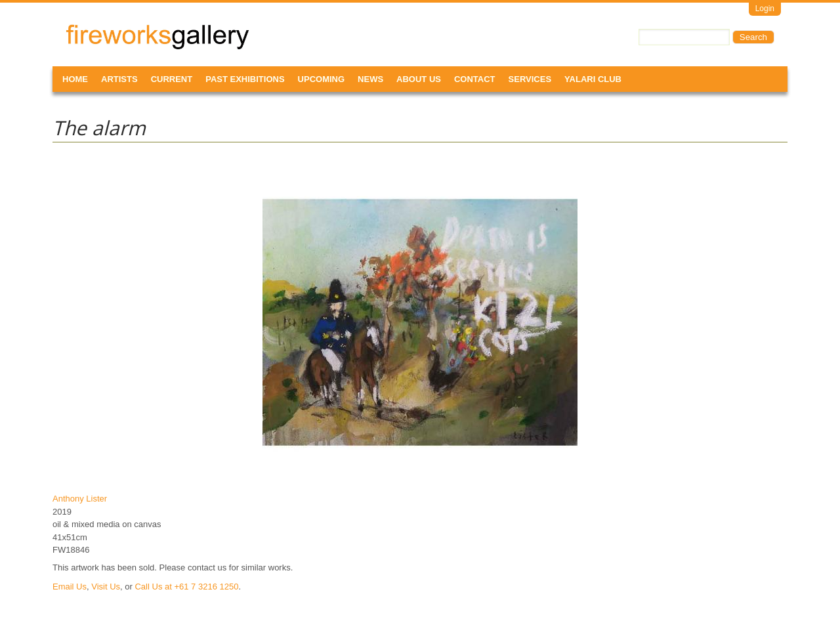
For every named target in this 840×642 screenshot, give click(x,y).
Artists (119, 79)
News (370, 79)
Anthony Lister (80, 499)
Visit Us (106, 587)
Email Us (70, 587)
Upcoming (322, 79)
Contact (475, 79)
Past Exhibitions (245, 79)
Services (530, 79)
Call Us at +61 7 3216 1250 (186, 587)
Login (765, 9)
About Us (419, 79)
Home (75, 79)
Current (172, 79)
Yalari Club (593, 79)
